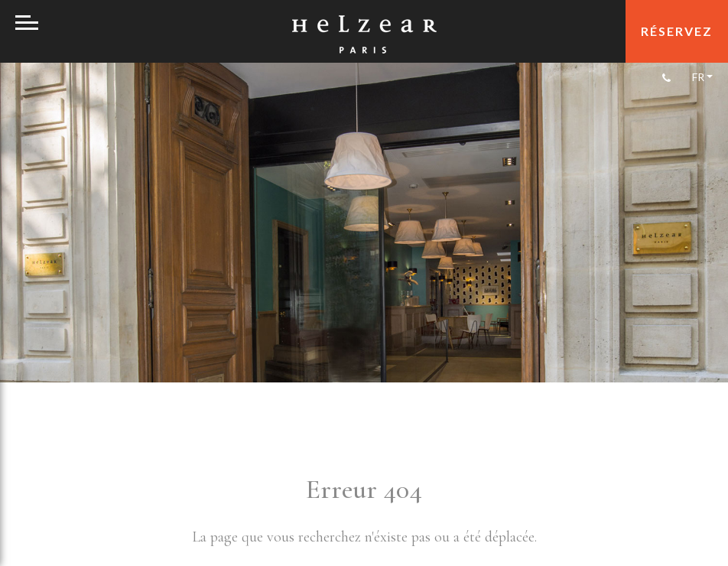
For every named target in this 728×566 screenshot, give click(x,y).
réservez (677, 31)
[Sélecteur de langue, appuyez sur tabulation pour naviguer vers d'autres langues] (701, 77)
